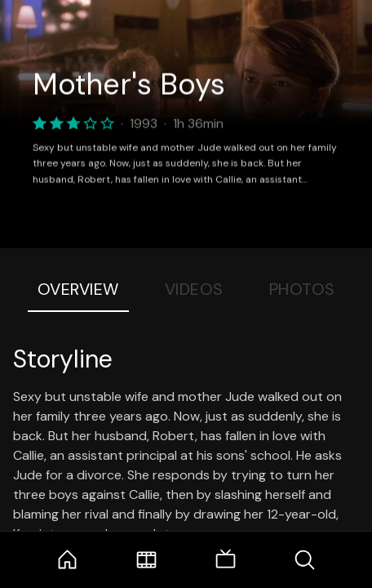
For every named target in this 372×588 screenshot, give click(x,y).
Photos (302, 289)
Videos (194, 289)
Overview (78, 289)
